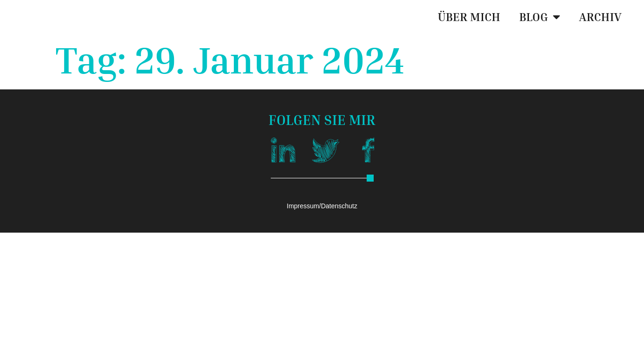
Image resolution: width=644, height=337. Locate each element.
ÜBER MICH (469, 17)
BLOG (540, 17)
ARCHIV (600, 17)
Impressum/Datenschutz (322, 206)
